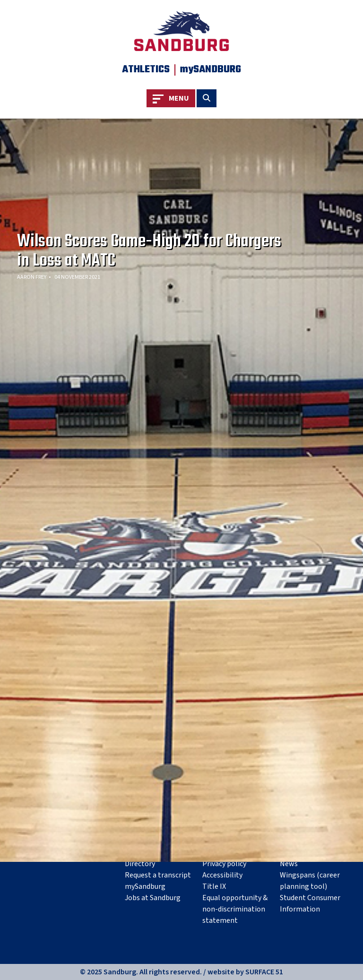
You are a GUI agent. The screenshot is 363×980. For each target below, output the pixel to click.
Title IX (214, 886)
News (289, 864)
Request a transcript (158, 875)
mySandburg (145, 886)
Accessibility (222, 875)
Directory (140, 864)
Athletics (146, 69)
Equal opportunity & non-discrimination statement (235, 909)
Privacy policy (224, 864)
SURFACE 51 (264, 972)
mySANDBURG (211, 69)
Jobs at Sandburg (153, 898)
